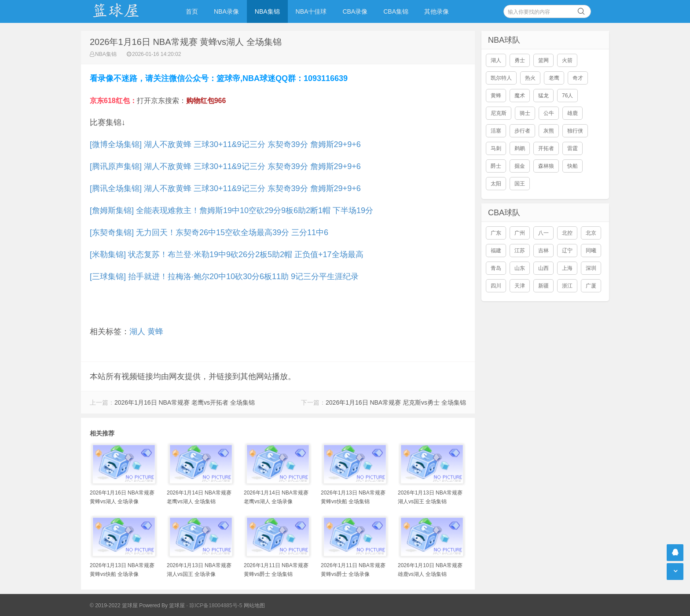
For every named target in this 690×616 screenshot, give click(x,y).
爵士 (496, 166)
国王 (520, 184)
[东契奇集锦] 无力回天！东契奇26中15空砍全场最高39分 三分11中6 (209, 232)
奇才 (578, 78)
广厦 (591, 286)
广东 (496, 233)
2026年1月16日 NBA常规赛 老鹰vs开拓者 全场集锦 (185, 402)
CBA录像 (355, 11)
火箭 (567, 60)
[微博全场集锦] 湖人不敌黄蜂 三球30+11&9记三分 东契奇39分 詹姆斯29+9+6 (225, 144)
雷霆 (573, 148)
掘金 (520, 166)
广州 (520, 233)
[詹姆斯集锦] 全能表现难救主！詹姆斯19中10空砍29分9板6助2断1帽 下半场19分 (231, 210)
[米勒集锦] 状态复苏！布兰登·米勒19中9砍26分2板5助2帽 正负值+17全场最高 (227, 255)
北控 (567, 233)
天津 (520, 286)
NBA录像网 (125, 11)
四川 (496, 286)
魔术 (520, 96)
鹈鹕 (520, 148)
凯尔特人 (501, 78)
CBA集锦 (396, 11)
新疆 (543, 286)
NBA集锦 (267, 11)
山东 (520, 268)
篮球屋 (177, 605)
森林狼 (546, 166)
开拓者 (546, 148)
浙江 (567, 286)
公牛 (549, 113)
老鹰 (554, 78)
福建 (496, 251)
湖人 (137, 332)
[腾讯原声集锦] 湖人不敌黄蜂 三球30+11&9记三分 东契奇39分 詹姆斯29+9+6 (225, 166)
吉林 (543, 251)
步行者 (522, 131)
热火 (530, 78)
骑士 (525, 113)
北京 (591, 233)
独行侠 (575, 131)
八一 (543, 233)
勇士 (520, 60)
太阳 (496, 184)
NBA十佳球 (311, 11)
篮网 (543, 60)
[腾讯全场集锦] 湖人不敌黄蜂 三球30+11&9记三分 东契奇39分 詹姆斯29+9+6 (225, 188)
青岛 (496, 268)
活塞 (496, 131)
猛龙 (543, 96)
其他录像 (437, 11)
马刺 (496, 148)
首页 (192, 11)
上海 (567, 268)
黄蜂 (155, 332)
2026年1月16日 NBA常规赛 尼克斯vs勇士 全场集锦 (396, 402)
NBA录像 (226, 11)
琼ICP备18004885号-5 (216, 605)
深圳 (591, 268)
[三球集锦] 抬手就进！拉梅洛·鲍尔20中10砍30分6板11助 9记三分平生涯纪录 (224, 277)
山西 (543, 268)
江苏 (520, 251)
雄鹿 (573, 113)
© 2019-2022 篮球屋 (114, 605)
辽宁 (567, 251)
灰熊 (549, 131)
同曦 (591, 251)
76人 (567, 96)
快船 (573, 166)
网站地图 (254, 605)
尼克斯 (499, 113)
